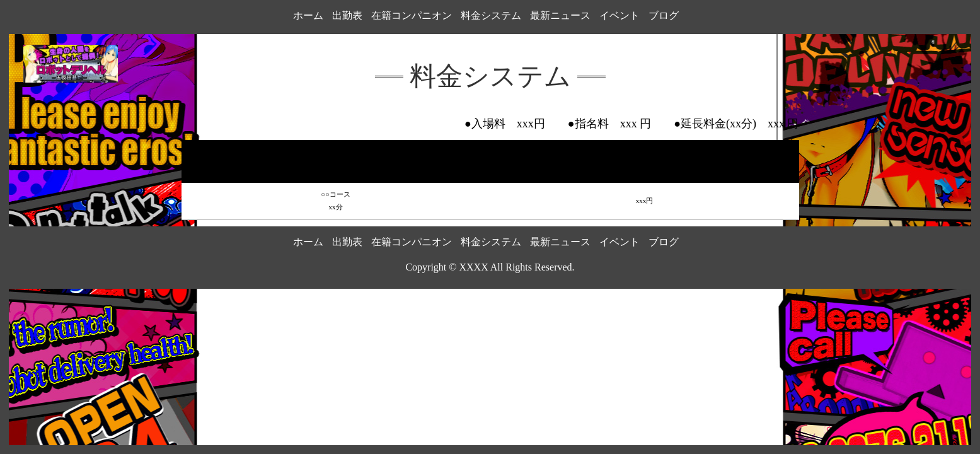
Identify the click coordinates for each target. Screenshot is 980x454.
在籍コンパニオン (412, 15)
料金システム (491, 15)
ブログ (664, 15)
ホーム (308, 15)
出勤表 (347, 15)
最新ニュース (560, 15)
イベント (620, 15)
